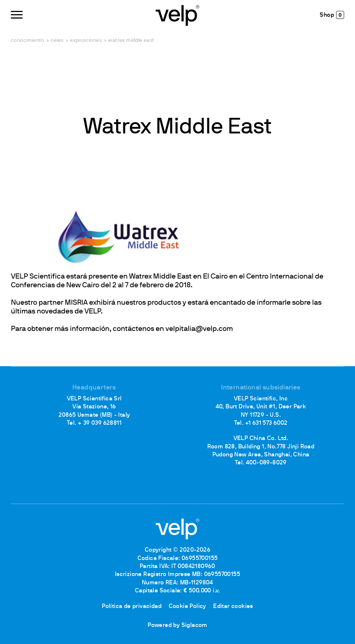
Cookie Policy (188, 607)
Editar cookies (233, 607)
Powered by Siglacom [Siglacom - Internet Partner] (177, 625)
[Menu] (17, 15)
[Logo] (177, 15)
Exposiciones (86, 41)
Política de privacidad (132, 607)
